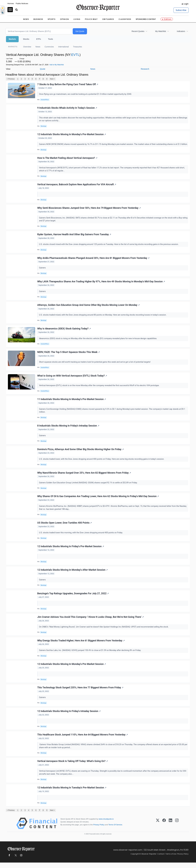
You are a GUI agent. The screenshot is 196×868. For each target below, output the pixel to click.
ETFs (39, 39)
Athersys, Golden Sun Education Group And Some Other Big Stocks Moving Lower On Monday (88, 309)
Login (186, 4)
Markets (12, 39)
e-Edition (167, 19)
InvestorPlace (45, 100)
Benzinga (44, 126)
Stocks (26, 39)
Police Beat (91, 19)
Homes (11, 3)
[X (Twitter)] (158, 829)
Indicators (181, 31)
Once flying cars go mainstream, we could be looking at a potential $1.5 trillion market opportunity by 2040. (86, 94)
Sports (52, 19)
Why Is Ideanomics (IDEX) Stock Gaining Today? (64, 332)
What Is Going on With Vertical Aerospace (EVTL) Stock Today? (72, 380)
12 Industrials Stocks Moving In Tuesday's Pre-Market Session (72, 793)
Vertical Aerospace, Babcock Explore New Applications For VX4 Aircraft (77, 188)
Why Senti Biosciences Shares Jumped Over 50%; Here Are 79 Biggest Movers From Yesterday (89, 211)
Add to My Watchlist (57, 65)
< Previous (11, 79)
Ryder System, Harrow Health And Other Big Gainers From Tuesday (74, 238)
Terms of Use (171, 859)
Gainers (43, 271)
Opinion (64, 19)
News (26, 19)
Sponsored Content (146, 19)
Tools (50, 39)
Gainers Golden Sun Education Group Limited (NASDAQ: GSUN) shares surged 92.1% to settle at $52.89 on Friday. (89, 487)
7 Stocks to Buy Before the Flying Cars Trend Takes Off (68, 84)
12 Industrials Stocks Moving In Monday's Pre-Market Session (72, 135)
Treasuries (78, 47)
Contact (161, 859)
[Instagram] (177, 829)
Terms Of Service (115, 830)
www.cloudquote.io (106, 824)
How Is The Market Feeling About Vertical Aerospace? (67, 161)
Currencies (49, 47)
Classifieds (125, 19)
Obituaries (108, 19)
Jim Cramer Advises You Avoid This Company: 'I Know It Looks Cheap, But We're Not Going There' (91, 622)
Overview (27, 47)
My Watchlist (161, 31)
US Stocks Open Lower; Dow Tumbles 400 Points (65, 527)
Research (145, 69)
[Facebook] (164, 829)
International (63, 47)
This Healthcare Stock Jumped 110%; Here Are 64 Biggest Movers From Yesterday (83, 740)
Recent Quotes (138, 31)
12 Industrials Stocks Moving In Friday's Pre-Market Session (71, 551)
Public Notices (22, 3)
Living (77, 19)
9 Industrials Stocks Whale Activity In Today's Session (67, 108)
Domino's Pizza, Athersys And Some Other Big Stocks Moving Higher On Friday (81, 453)
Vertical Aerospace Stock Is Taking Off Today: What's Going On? (73, 766)
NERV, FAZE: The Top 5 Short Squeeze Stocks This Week (69, 356)
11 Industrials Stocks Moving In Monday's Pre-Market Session (72, 403)
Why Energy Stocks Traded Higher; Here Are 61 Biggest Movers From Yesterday (81, 645)
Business (38, 19)
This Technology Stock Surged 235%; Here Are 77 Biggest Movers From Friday (80, 693)
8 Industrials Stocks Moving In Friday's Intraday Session (68, 430)
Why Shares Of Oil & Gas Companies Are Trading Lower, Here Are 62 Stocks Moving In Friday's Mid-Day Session (98, 501)
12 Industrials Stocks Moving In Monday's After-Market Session (72, 574)
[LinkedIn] (170, 829)
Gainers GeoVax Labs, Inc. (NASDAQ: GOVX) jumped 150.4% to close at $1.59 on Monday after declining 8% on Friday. (90, 655)
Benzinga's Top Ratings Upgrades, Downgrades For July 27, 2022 (73, 598)
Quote (43, 69)
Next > (52, 79)
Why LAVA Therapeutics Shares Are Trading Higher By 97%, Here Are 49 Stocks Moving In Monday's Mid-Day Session (101, 285)
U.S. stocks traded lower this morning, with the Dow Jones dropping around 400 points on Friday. (81, 537)
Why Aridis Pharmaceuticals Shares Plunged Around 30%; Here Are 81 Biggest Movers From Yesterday (93, 262)
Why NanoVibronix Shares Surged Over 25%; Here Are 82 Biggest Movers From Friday (84, 477)
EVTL (75, 55)
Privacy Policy (99, 830)
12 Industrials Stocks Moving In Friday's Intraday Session (69, 716)
